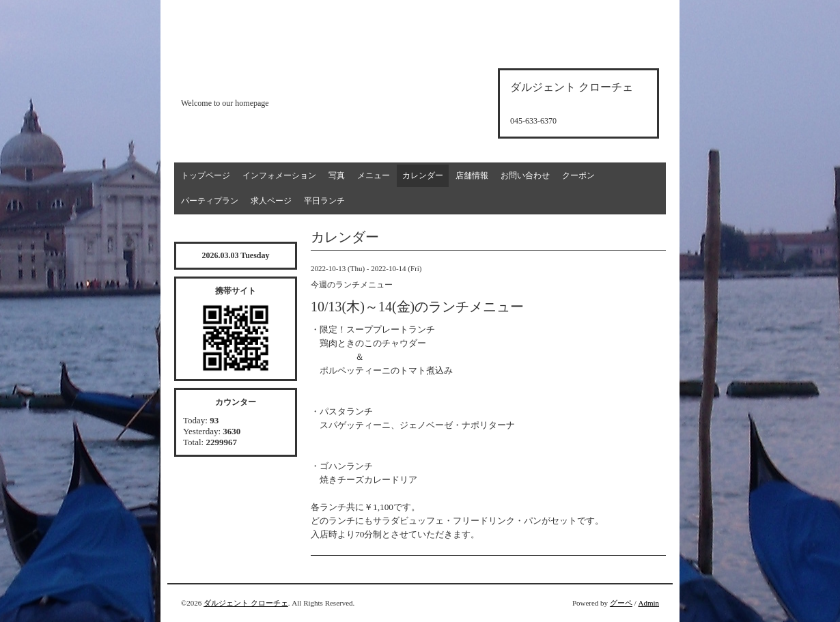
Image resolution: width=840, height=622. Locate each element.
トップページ (206, 175)
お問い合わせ (525, 175)
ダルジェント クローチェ (246, 603)
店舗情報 (472, 175)
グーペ (621, 603)
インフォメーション (279, 175)
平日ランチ (324, 201)
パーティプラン (210, 201)
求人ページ (271, 201)
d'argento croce (249, 80)
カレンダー (423, 175)
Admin (648, 603)
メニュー (374, 175)
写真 (337, 175)
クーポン (578, 175)
